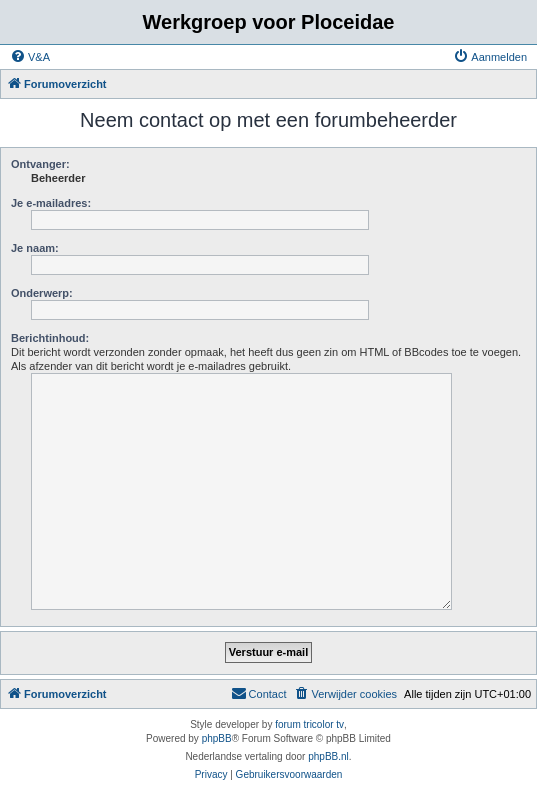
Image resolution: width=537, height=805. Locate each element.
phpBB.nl (328, 756)
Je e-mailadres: (51, 203)
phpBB (217, 738)
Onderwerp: (42, 293)
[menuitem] (30, 57)
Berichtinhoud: (50, 338)
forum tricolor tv (309, 724)
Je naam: (35, 248)
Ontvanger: (40, 164)
